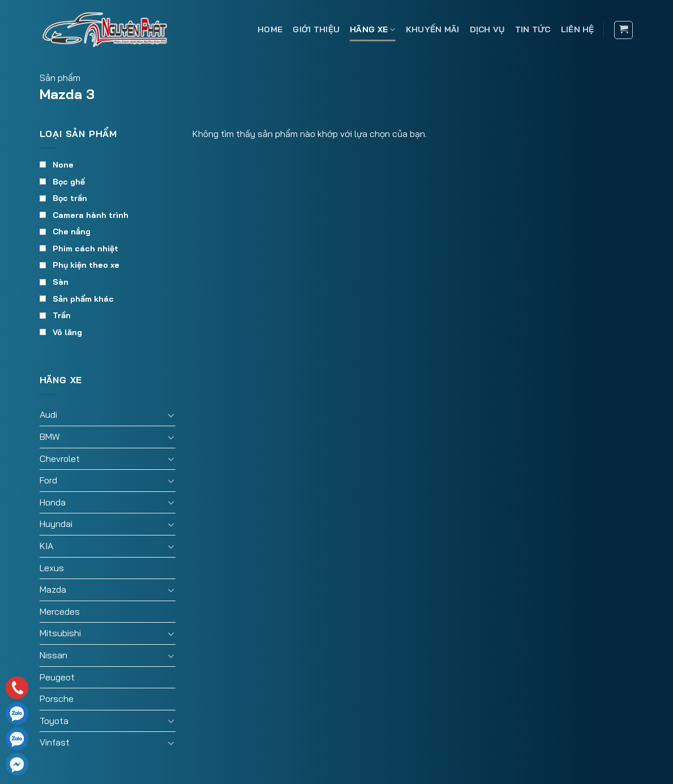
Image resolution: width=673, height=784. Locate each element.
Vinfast (55, 742)
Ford (48, 480)
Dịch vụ (487, 29)
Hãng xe (373, 30)
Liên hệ (578, 29)
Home (270, 29)
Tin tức (533, 29)
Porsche (57, 699)
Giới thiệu (316, 29)
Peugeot (57, 677)
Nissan (53, 655)
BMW (50, 436)
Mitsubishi (60, 633)
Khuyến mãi (433, 29)
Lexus (52, 568)
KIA (46, 546)
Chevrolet (60, 459)
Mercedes (60, 611)
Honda (53, 502)
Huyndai (56, 524)
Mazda (53, 589)
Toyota (54, 721)
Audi (48, 414)
